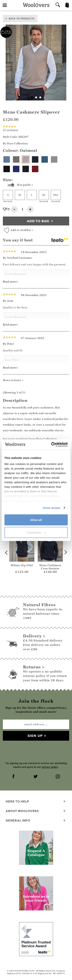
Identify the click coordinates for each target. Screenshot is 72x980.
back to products (22, 18)
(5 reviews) (11, 128)
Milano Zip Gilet (22, 565)
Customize (36, 532)
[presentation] (36, 751)
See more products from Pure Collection (30, 439)
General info (36, 821)
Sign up (35, 736)
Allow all (36, 520)
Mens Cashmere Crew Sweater (50, 567)
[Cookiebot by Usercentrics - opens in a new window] (51, 444)
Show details (52, 508)
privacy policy (50, 767)
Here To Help (36, 802)
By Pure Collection (15, 143)
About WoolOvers (36, 811)
